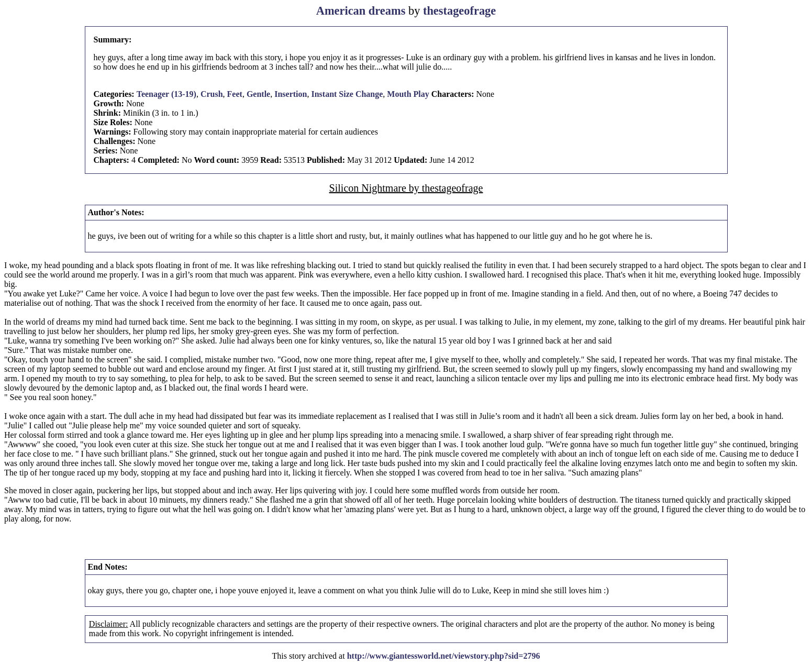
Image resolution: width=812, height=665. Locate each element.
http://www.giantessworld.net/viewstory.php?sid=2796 (444, 656)
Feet (235, 94)
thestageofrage (459, 11)
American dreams (361, 11)
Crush (212, 94)
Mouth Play (408, 94)
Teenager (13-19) (166, 94)
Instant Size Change (347, 94)
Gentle (258, 94)
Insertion (291, 94)
